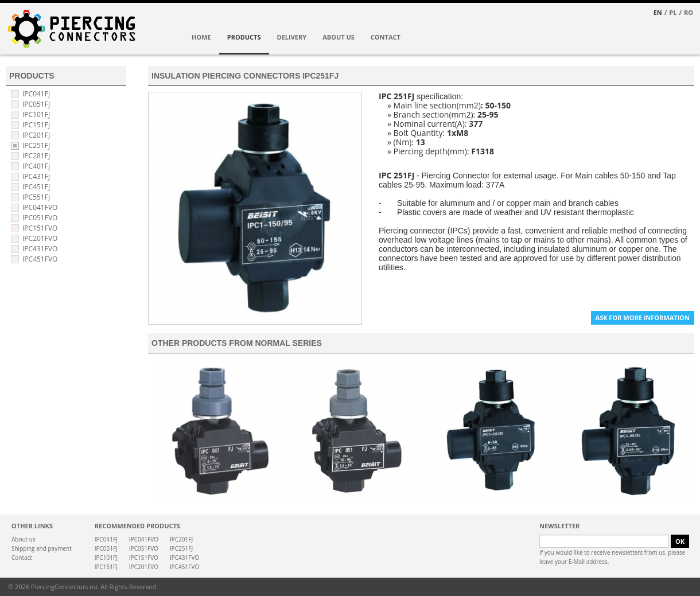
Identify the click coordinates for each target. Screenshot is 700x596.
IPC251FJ (36, 145)
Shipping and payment (42, 548)
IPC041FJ (36, 94)
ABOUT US (339, 37)
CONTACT (386, 37)
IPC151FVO (40, 228)
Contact (22, 558)
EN (658, 12)
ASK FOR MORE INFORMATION (643, 318)
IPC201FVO (40, 238)
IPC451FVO (40, 259)
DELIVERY (292, 37)
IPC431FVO (40, 249)
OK (680, 541)
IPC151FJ (36, 125)
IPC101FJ (36, 114)
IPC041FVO (40, 207)
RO (689, 12)
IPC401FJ (36, 166)
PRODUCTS (244, 37)
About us (24, 539)
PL (673, 12)
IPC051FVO (40, 218)
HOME (201, 37)
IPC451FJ (36, 187)
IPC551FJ (36, 197)
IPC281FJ (36, 156)
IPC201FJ (36, 135)
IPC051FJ (36, 104)
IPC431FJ (36, 176)
